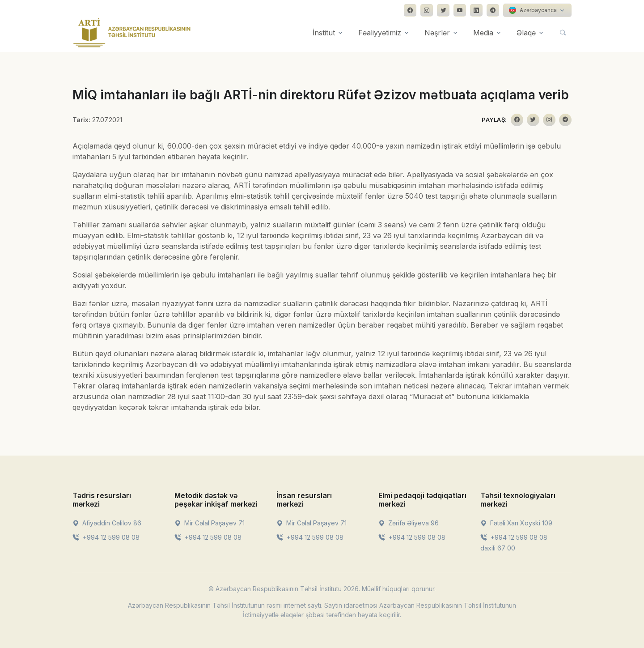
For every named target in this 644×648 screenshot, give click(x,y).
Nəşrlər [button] (437, 33)
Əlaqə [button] (526, 33)
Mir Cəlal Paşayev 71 (210, 523)
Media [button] (483, 33)
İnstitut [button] (324, 33)
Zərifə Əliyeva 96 (409, 523)
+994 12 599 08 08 (106, 537)
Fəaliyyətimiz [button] (380, 33)
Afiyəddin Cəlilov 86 (107, 523)
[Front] (132, 33)
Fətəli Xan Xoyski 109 (516, 523)
